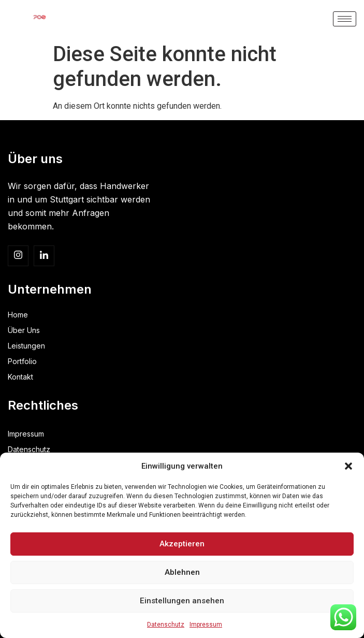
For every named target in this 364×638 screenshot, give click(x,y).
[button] (348, 466)
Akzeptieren (182, 544)
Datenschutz (166, 625)
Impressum (206, 625)
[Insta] (18, 256)
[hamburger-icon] (345, 19)
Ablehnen (182, 573)
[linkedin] (44, 256)
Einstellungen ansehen (182, 601)
